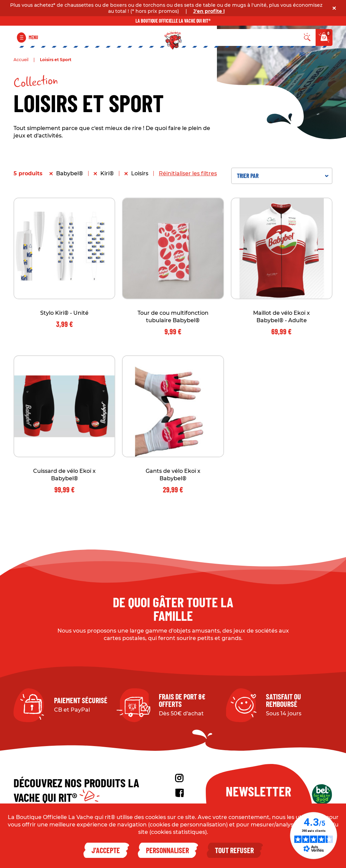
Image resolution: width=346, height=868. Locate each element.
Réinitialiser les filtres (188, 173)
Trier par (283, 176)
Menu (33, 37)
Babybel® (70, 173)
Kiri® (107, 173)
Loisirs (140, 173)
